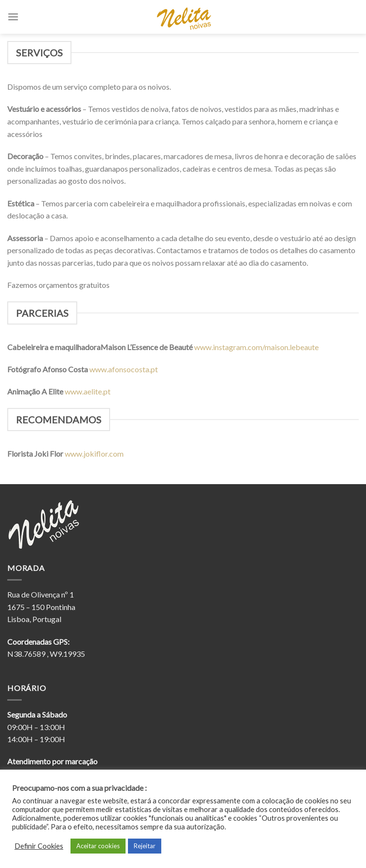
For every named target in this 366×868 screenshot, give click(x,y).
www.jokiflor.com (94, 454)
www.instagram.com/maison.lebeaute (257, 347)
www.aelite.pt (88, 391)
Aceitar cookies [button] (98, 846)
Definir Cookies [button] (39, 846)
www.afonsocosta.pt (124, 369)
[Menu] (13, 17)
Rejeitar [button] (145, 846)
